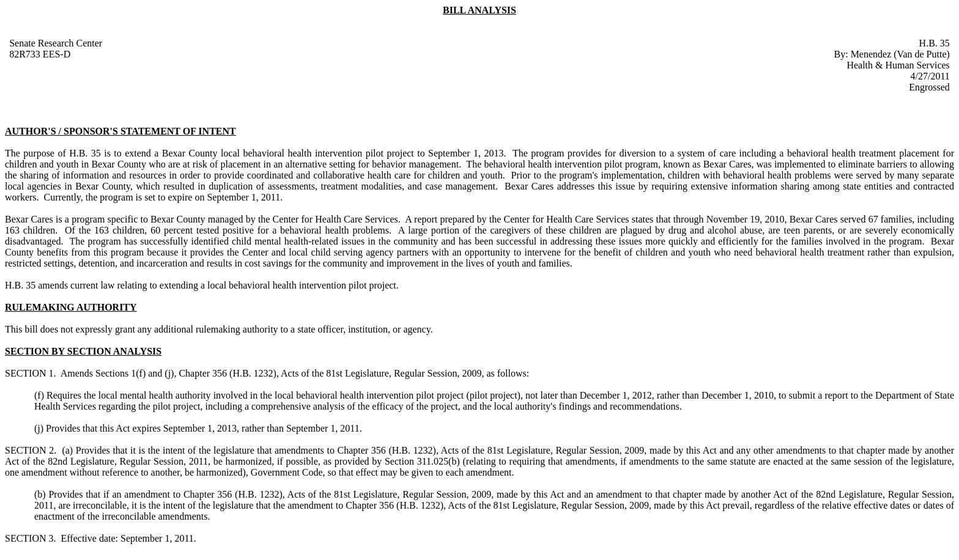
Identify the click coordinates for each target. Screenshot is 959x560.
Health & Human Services (898, 65)
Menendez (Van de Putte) (900, 54)
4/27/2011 (930, 76)
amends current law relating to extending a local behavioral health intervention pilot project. (218, 285)
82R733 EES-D (40, 54)
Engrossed (929, 87)
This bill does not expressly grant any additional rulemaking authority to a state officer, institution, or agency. (219, 329)
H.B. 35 (935, 43)
